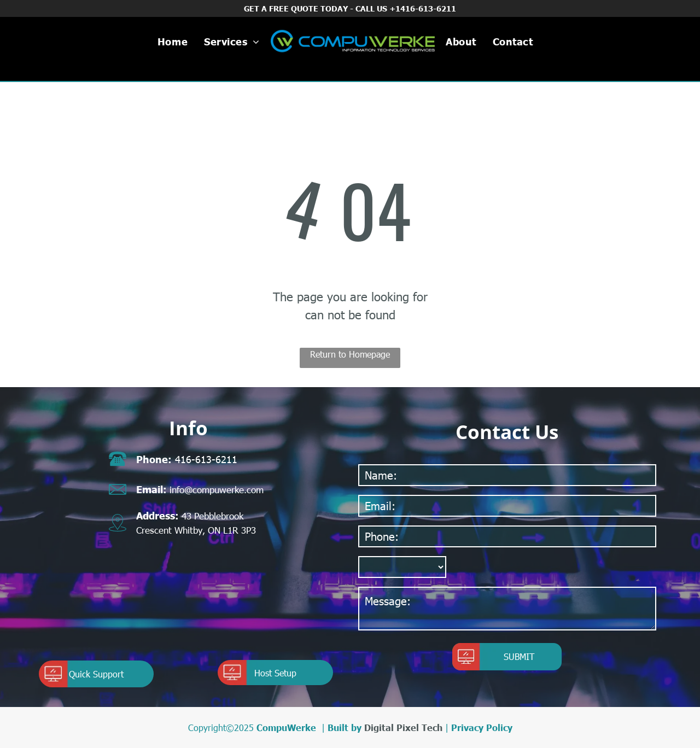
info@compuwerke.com (217, 489)
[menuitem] (173, 41)
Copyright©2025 (221, 727)
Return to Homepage (350, 354)
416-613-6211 (206, 459)
